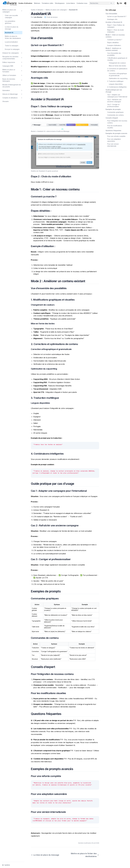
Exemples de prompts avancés (116, 133)
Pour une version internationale (113, 145)
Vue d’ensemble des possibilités (114, 54)
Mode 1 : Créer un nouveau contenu (115, 36)
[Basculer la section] (22, 11)
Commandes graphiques (115, 112)
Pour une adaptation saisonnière (114, 140)
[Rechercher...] (102, 3)
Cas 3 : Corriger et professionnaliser (113, 105)
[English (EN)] (119, 3)
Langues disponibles (116, 84)
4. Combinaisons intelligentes (117, 87)
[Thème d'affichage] (126, 3)
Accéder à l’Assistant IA (114, 22)
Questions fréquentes (113, 131)
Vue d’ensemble (111, 14)
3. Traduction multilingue (115, 81)
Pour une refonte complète (116, 136)
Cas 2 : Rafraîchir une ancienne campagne (114, 101)
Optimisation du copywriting (118, 78)
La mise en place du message (45, 855)
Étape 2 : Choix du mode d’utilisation (115, 31)
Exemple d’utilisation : (114, 45)
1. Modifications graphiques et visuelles (117, 59)
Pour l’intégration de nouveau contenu (117, 122)
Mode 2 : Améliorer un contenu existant (113, 49)
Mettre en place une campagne (56, 10)
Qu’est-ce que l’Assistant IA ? (117, 16)
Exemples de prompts (113, 109)
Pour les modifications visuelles (115, 127)
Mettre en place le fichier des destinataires (85, 855)
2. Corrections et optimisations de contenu (117, 70)
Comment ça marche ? (115, 40)
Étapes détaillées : (113, 43)
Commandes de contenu (115, 115)
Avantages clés (112, 19)
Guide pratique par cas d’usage (114, 91)
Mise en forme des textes (117, 66)
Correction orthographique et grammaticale (118, 74)
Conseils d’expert (112, 118)
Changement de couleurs (117, 63)
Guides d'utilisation (37, 10)
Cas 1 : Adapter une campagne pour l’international (117, 96)
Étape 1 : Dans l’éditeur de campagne (116, 26)
